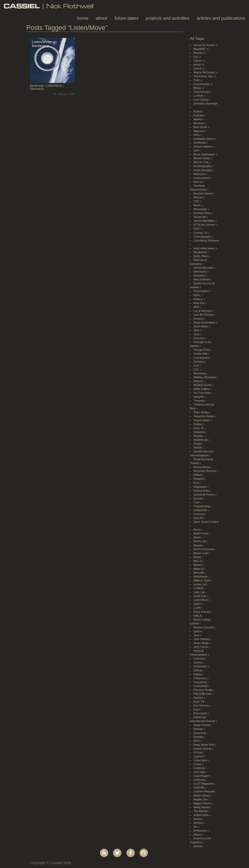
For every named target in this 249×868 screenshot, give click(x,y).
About (102, 18)
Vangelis (199, 397)
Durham (199, 729)
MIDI (197, 307)
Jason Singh (201, 643)
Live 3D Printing (204, 315)
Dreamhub (200, 733)
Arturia (198, 819)
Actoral (198, 846)
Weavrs (199, 381)
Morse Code (201, 553)
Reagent (199, 479)
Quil (196, 150)
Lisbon (198, 604)
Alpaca (198, 834)
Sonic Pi (199, 428)
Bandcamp (37, 86)
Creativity (200, 768)
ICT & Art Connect (205, 225)
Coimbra (199, 362)
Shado (198, 444)
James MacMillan (205, 221)
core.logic (200, 772)
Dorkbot (199, 737)
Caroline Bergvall (204, 791)
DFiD (197, 741)
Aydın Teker (201, 256)
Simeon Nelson (203, 146)
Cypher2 (199, 756)
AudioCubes (201, 815)
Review (198, 53)
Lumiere (199, 96)
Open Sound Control (206, 522)
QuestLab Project (205, 494)
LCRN (198, 608)
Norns (198, 530)
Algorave (199, 131)
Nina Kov (200, 303)
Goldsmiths (201, 666)
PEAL (197, 295)
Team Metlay (202, 412)
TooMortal (200, 143)
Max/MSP (200, 49)
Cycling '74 (201, 233)
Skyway (199, 436)
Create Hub (201, 354)
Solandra (199, 432)
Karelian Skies (203, 213)
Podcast (199, 115)
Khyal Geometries (205, 322)
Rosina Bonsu (202, 467)
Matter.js (199, 569)
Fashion (199, 698)
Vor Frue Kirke (203, 393)
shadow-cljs (201, 440)
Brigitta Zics (201, 799)
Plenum (199, 197)
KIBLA (198, 616)
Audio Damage (203, 170)
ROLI (197, 135)
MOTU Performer (204, 549)
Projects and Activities (168, 18)
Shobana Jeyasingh (206, 103)
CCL (197, 369)
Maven (198, 565)
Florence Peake (204, 690)
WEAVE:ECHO (203, 385)
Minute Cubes (202, 158)
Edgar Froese (202, 725)
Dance (198, 68)
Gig (196, 57)
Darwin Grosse (203, 749)
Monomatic (201, 209)
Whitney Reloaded (205, 377)
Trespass (200, 401)
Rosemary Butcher (205, 471)
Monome (199, 123)
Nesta (198, 537)
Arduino (199, 823)
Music (198, 205)
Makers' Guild (202, 580)
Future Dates (127, 18)
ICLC (197, 228)
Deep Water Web (204, 745)
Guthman (200, 658)
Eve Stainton (202, 705)
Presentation (202, 291)
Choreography (203, 237)
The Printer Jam (204, 76)
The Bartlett (201, 811)
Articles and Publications (221, 18)
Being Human (202, 807)
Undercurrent (202, 178)
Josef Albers (201, 326)
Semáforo (200, 275)
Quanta (198, 498)
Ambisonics (201, 831)
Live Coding (201, 100)
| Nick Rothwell (49, 6)
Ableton (199, 119)
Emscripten (201, 713)
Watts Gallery (202, 389)
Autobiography (203, 166)
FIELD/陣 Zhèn (203, 694)
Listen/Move (54, 86)
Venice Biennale (204, 268)
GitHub (198, 670)
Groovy (198, 662)
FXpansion (200, 678)
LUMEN (199, 588)
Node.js (199, 299)
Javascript (200, 217)
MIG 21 (198, 561)
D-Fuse (198, 752)
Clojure (198, 61)
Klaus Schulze (203, 612)
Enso (197, 709)
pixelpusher (201, 510)
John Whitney (202, 639)
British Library (202, 795)
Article (198, 64)
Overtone (200, 514)
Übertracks (37, 89)
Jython (198, 631)
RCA (197, 483)
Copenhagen (202, 776)
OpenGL (199, 518)
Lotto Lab (200, 592)
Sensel (198, 448)
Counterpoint (202, 358)
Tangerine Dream (204, 416)
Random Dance (203, 193)
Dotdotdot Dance (204, 139)
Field (197, 80)
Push (197, 502)
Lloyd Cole (200, 596)
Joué (197, 635)
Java (197, 334)
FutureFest (201, 682)
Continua (199, 780)
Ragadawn (200, 487)
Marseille (199, 573)
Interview (199, 338)
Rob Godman (202, 279)
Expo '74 (199, 702)
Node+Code (201, 533)
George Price (202, 350)
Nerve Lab (200, 541)
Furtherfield (201, 686)
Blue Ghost (201, 127)
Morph (198, 557)
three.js (198, 182)
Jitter (197, 330)
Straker (198, 424)
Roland (198, 475)
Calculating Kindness (206, 240)
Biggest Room (203, 803)
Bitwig (198, 88)
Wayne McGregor (205, 72)
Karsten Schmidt (204, 627)
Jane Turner (201, 647)
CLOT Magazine (204, 784)
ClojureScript (202, 92)
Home (83, 18)
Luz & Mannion (203, 311)
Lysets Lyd (200, 584)
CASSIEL (200, 787)
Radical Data (202, 491)
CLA (196, 365)
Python (198, 111)
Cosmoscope (202, 84)
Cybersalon (201, 760)
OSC (197, 201)
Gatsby (198, 674)
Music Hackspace (205, 154)
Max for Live (201, 162)
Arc (196, 827)
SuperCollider (202, 420)
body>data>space (205, 248)
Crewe (198, 764)
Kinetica (199, 319)
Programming (202, 506)
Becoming (200, 373)
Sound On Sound (204, 45)
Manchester (201, 576)
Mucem (198, 545)
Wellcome (200, 174)
